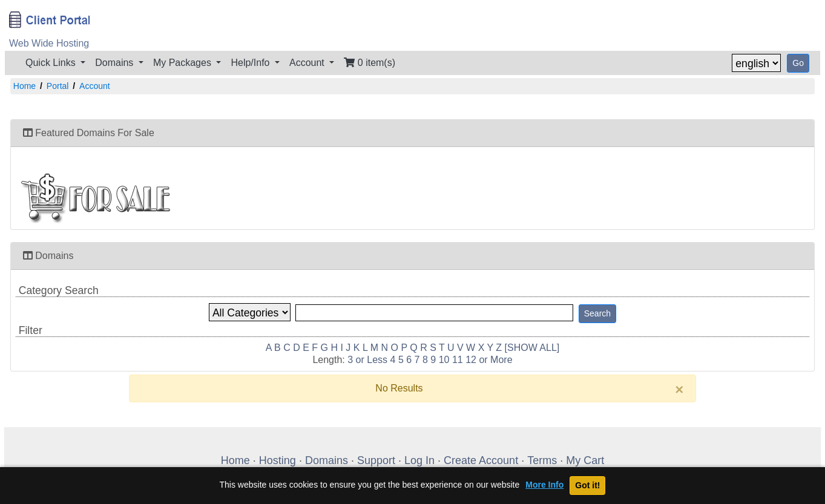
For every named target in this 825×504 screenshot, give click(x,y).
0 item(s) (370, 63)
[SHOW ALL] (532, 348)
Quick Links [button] (52, 63)
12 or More (489, 360)
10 (444, 360)
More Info (544, 485)
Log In (419, 460)
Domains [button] (116, 63)
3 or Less (367, 360)
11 (458, 360)
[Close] (679, 390)
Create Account (481, 460)
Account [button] (308, 63)
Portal (58, 86)
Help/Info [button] (251, 63)
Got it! (587, 485)
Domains (327, 460)
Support (376, 460)
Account (95, 86)
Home (25, 86)
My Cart (585, 460)
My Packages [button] (183, 63)
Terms (542, 460)
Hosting (278, 460)
